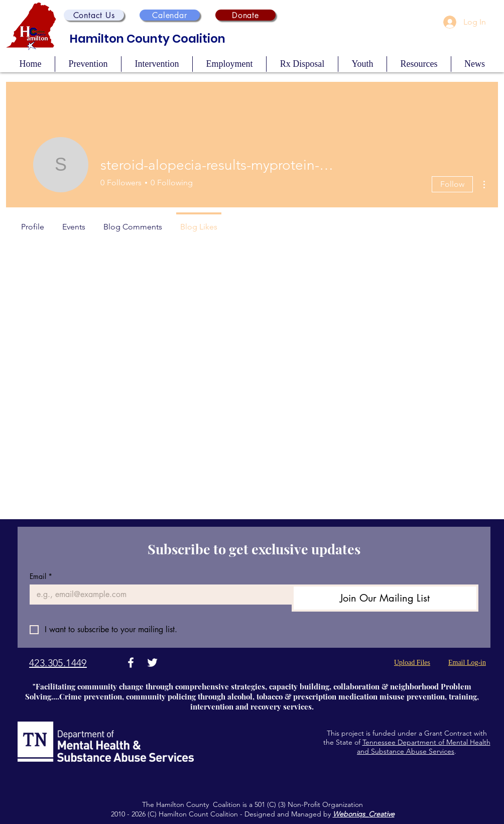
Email (41, 576)
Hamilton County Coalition (148, 39)
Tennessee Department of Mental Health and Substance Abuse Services (424, 747)
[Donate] (245, 15)
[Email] (158, 595)
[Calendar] (170, 15)
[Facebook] (131, 663)
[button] (94, 15)
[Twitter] (152, 663)
